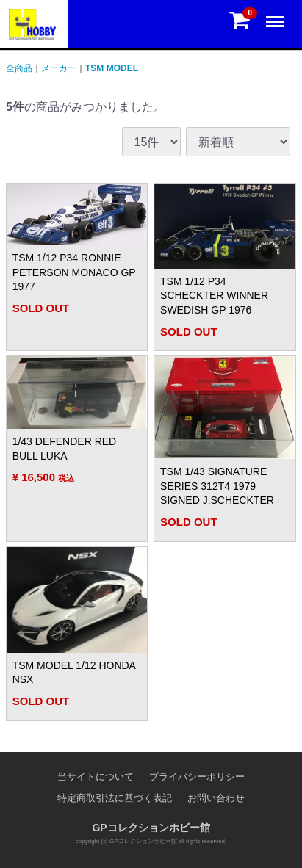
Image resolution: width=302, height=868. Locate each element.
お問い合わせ (216, 798)
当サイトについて (96, 777)
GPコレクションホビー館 (151, 828)
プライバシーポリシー (197, 777)
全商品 (19, 68)
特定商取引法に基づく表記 (115, 798)
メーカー (59, 68)
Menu (276, 15)
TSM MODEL (112, 68)
